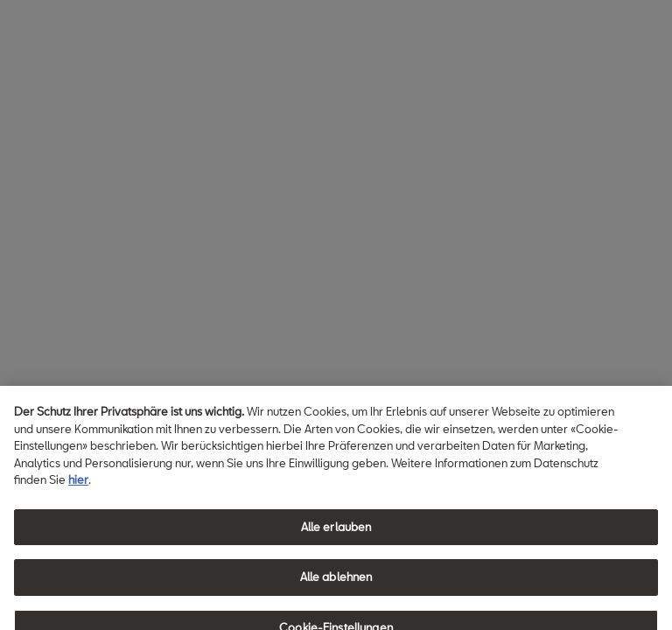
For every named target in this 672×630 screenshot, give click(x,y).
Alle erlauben (336, 534)
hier (78, 486)
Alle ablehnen (336, 584)
